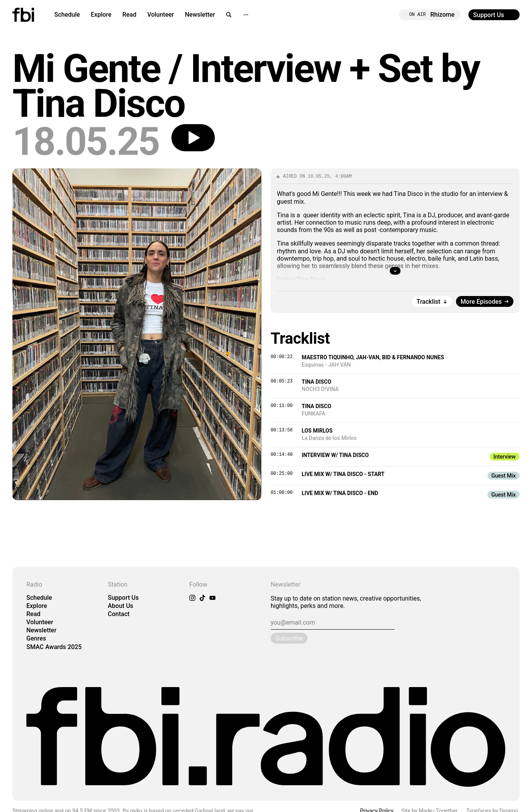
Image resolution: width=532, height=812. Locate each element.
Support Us (123, 598)
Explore (101, 15)
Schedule (67, 15)
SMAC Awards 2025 (54, 647)
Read (129, 15)
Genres (36, 638)
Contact (119, 614)
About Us (121, 606)
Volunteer (161, 15)
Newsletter (200, 15)
